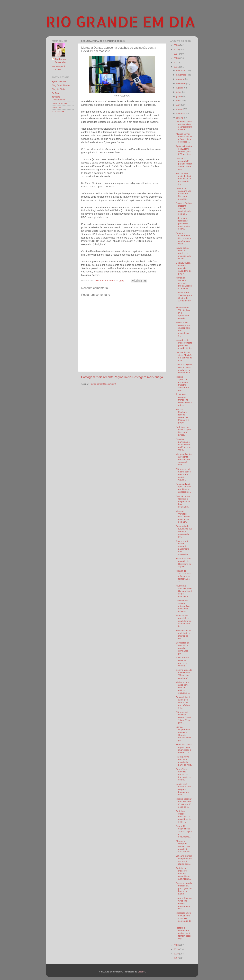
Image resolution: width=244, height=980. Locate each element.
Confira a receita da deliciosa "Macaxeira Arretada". (184, 674)
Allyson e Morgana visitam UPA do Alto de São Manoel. (183, 846)
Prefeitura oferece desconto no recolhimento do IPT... (183, 817)
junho (179, 96)
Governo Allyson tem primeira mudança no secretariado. (184, 369)
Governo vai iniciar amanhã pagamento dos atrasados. (183, 548)
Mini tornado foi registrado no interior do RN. (183, 634)
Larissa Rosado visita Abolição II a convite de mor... (184, 356)
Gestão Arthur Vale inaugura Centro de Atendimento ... (184, 298)
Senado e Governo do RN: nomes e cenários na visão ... (183, 238)
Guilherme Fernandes (61, 61)
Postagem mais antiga (148, 377)
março (180, 109)
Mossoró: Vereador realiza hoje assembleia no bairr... (183, 517)
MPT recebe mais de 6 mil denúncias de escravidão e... (184, 179)
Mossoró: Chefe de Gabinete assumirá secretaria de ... (184, 918)
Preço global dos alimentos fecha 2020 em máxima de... (184, 702)
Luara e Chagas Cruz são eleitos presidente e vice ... (184, 903)
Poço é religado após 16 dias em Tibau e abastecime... (184, 488)
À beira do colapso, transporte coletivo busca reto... (184, 400)
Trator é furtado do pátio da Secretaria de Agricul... (184, 563)
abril (179, 105)
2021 (176, 67)
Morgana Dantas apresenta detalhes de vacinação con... (184, 460)
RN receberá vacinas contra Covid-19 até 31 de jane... (184, 717)
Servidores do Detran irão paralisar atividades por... (183, 648)
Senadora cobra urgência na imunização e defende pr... (184, 749)
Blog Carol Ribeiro (61, 85)
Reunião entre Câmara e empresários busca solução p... (183, 502)
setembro (181, 83)
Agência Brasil (59, 81)
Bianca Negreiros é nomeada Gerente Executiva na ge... (183, 734)
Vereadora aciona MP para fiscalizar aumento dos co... (184, 164)
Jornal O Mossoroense (58, 98)
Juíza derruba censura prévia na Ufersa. (183, 662)
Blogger (141, 972)
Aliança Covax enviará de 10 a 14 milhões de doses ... (184, 138)
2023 (176, 58)
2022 (176, 62)
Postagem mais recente (97, 377)
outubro (181, 79)
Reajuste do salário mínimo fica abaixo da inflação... (183, 606)
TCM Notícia (58, 111)
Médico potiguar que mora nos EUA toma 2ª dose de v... (184, 803)
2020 (176, 945)
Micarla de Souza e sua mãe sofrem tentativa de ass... (183, 576)
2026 (176, 45)
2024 (176, 54)
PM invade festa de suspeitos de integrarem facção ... (184, 126)
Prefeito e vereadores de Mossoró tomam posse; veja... (184, 933)
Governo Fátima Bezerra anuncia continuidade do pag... (184, 209)
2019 (176, 949)
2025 (176, 49)
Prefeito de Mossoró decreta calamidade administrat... (183, 874)
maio (179, 101)
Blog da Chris (58, 89)
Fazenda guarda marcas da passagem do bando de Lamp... (184, 888)
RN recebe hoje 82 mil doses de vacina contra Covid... (183, 474)
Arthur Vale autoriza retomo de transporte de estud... (184, 774)
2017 (176, 958)
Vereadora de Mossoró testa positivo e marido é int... (184, 344)
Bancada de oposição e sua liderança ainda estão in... (184, 621)
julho (179, 92)
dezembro (182, 71)
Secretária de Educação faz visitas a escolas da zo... (184, 531)
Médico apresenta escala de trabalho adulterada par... (182, 384)
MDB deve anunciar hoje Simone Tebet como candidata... (184, 591)
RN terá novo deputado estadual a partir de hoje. (184, 761)
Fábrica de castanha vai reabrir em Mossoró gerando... (183, 194)
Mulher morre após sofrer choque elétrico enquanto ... (183, 688)
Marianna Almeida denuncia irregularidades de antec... (184, 283)
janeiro (180, 118)
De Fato (56, 93)
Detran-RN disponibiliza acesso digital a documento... (184, 831)
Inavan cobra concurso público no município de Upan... (183, 253)
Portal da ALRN (59, 104)
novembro (182, 75)
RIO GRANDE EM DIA (121, 21)
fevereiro (181, 114)
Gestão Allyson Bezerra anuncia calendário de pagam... (184, 268)
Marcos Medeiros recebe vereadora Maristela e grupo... (182, 416)
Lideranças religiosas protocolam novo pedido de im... (183, 223)
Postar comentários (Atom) (103, 384)
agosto (180, 88)
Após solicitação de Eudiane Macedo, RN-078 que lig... (184, 150)
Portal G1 (56, 108)
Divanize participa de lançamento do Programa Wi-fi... (183, 445)
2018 (176, 954)
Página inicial (123, 377)
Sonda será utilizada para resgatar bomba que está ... (184, 789)
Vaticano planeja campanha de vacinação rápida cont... (184, 860)
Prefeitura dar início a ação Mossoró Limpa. (183, 431)
